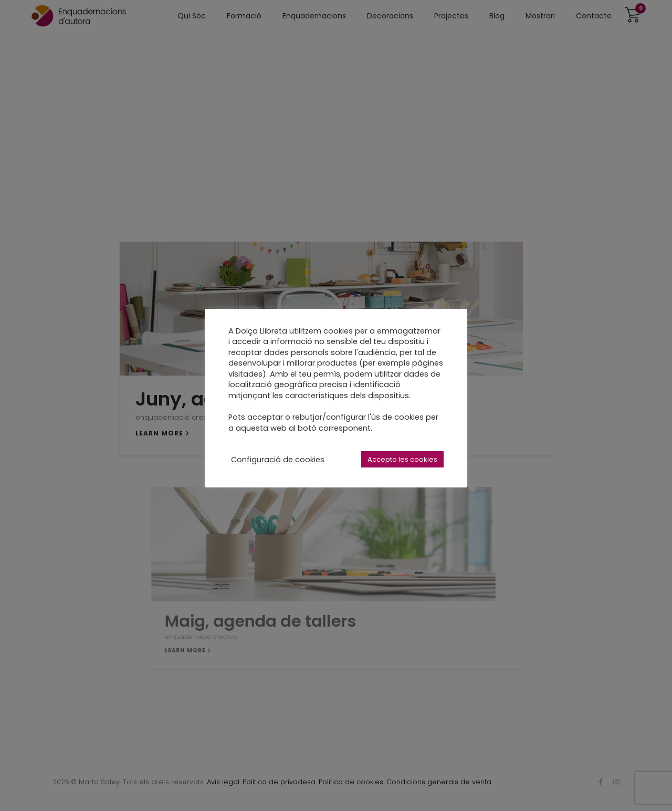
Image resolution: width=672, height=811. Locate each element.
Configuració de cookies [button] (278, 460)
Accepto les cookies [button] (402, 459)
